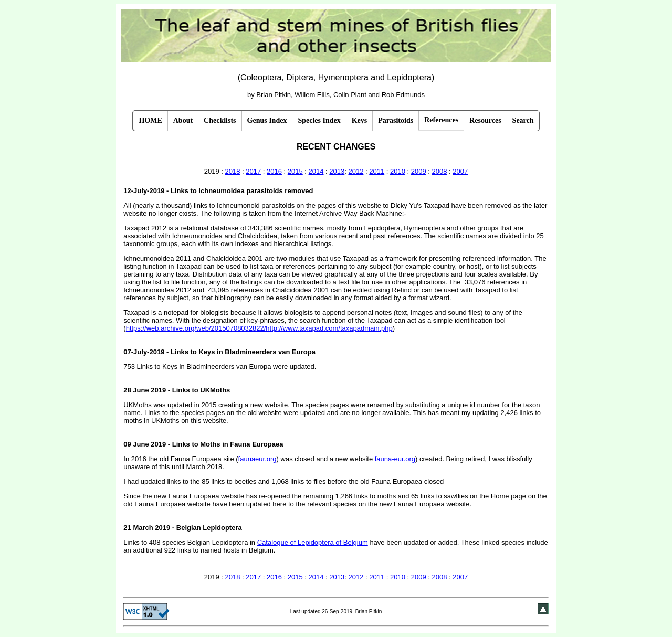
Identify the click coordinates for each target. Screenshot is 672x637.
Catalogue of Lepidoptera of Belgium (313, 542)
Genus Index (267, 120)
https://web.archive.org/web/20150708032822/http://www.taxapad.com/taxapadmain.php (259, 328)
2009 (419, 171)
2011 (377, 171)
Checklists (220, 120)
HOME (150, 120)
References (441, 120)
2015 (295, 171)
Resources (485, 120)
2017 (253, 171)
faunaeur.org (258, 459)
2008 (440, 171)
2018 (233, 171)
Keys (360, 120)
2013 (337, 171)
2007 (460, 171)
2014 (316, 171)
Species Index (319, 120)
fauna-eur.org (395, 459)
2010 (398, 171)
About (183, 120)
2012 (356, 171)
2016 (274, 171)
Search (523, 120)
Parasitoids (396, 120)
